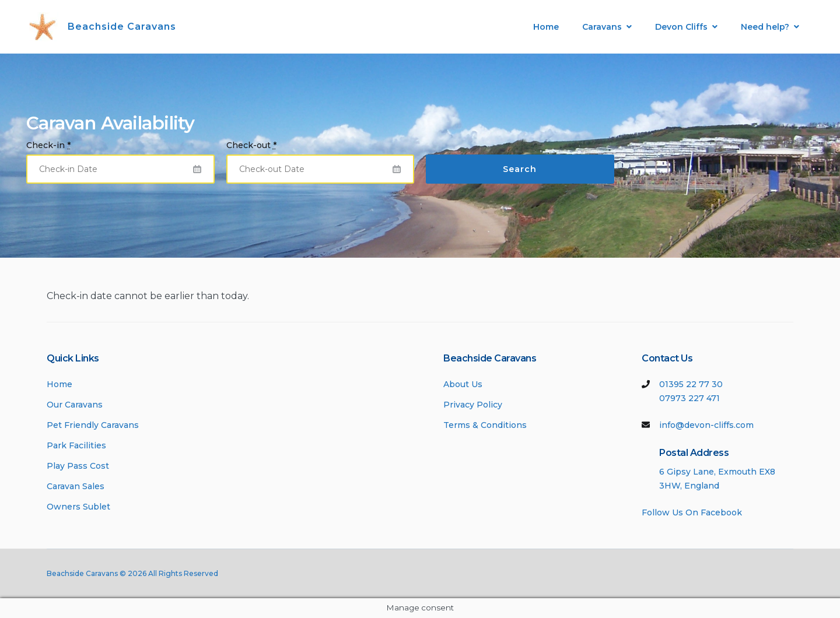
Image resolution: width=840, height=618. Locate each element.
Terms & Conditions (485, 425)
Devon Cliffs (681, 27)
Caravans (602, 27)
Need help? (765, 27)
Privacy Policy (473, 405)
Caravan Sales (76, 486)
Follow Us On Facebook (692, 512)
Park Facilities (76, 445)
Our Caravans (75, 405)
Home (546, 27)
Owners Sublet (78, 507)
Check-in (48, 145)
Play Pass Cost (78, 466)
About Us (463, 384)
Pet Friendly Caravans (93, 425)
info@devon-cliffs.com (706, 425)
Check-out (251, 145)
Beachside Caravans (122, 27)
